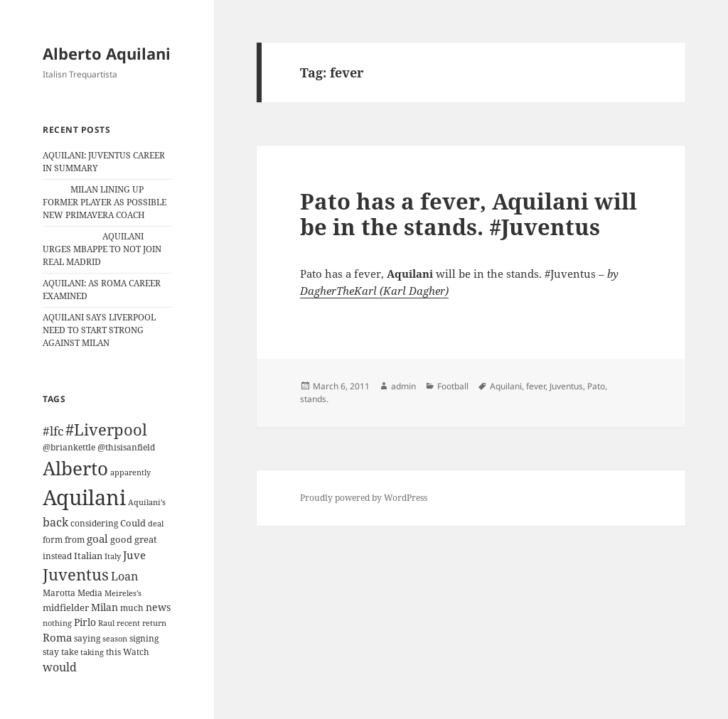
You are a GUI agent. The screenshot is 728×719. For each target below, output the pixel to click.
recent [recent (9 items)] (128, 623)
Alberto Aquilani (107, 53)
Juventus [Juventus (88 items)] (76, 574)
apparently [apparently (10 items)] (130, 472)
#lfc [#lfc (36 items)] (53, 431)
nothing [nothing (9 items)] (57, 623)
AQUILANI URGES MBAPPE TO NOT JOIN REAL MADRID (102, 249)
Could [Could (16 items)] (133, 523)
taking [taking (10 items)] (92, 652)
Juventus (566, 386)
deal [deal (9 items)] (156, 524)
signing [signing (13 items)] (144, 638)
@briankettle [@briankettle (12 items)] (69, 447)
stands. (314, 399)
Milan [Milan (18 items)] (105, 607)
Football (453, 386)
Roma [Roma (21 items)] (57, 637)
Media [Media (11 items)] (90, 593)
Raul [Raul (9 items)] (106, 623)
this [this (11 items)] (113, 652)
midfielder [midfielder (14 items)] (66, 607)
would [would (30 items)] (60, 667)
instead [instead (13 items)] (57, 556)
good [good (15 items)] (121, 539)
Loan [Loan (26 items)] (124, 576)
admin (403, 386)
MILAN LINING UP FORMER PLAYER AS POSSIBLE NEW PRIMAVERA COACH (105, 202)
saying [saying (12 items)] (87, 638)
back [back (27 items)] (55, 522)
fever (536, 386)
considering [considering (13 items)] (94, 523)
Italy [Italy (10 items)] (113, 556)
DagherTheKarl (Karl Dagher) (374, 291)
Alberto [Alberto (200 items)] (75, 468)
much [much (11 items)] (132, 608)
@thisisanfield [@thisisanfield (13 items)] (126, 447)
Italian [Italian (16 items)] (88, 556)
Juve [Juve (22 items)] (134, 555)
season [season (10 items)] (115, 638)
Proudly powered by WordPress (364, 498)
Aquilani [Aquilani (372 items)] (84, 497)
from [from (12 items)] (75, 540)
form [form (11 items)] (53, 540)
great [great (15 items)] (146, 539)
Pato (596, 386)
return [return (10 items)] (154, 623)
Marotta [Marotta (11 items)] (59, 593)
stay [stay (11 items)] (51, 652)
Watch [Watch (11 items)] (136, 652)
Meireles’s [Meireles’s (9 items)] (123, 593)
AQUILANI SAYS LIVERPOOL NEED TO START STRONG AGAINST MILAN (99, 330)
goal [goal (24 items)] (97, 539)
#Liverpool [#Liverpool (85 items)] (106, 429)
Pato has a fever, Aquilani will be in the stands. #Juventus (469, 214)
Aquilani (506, 386)
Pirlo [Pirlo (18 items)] (85, 622)
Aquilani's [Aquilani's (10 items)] (147, 502)
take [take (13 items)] (70, 652)
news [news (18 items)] (158, 607)
